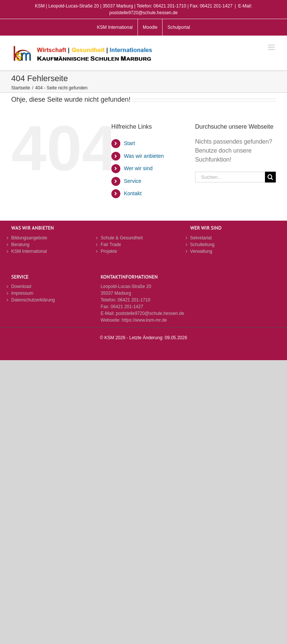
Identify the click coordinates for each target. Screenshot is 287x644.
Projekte (109, 251)
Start (129, 143)
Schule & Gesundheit (122, 238)
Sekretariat (201, 238)
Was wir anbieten (144, 156)
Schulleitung (202, 245)
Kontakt (132, 193)
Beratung (20, 245)
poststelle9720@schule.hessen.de (150, 313)
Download (21, 286)
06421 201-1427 (127, 307)
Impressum (22, 293)
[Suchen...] (230, 177)
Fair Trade (111, 245)
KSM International (29, 251)
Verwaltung (201, 251)
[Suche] (270, 177)
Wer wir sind (138, 168)
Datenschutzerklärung (33, 300)
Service (132, 181)
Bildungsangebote (29, 238)
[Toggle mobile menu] (272, 47)
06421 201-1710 (134, 300)
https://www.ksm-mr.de (144, 320)
